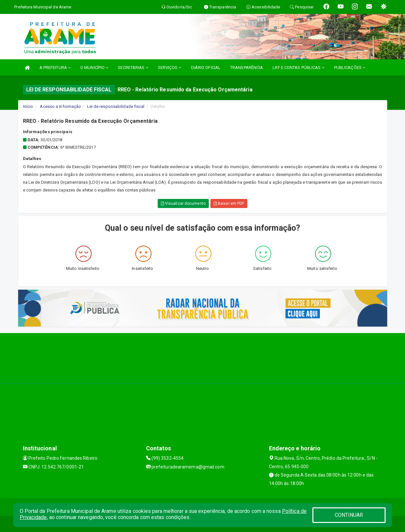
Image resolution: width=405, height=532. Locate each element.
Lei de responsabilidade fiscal (116, 106)
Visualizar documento (183, 203)
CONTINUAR (349, 515)
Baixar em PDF (229, 203)
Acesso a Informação (60, 106)
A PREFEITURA (55, 68)
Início (28, 106)
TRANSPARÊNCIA (247, 68)
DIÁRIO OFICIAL (206, 68)
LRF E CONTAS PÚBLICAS (298, 68)
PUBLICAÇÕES (350, 68)
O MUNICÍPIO (94, 68)
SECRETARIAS (133, 68)
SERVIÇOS (170, 68)
